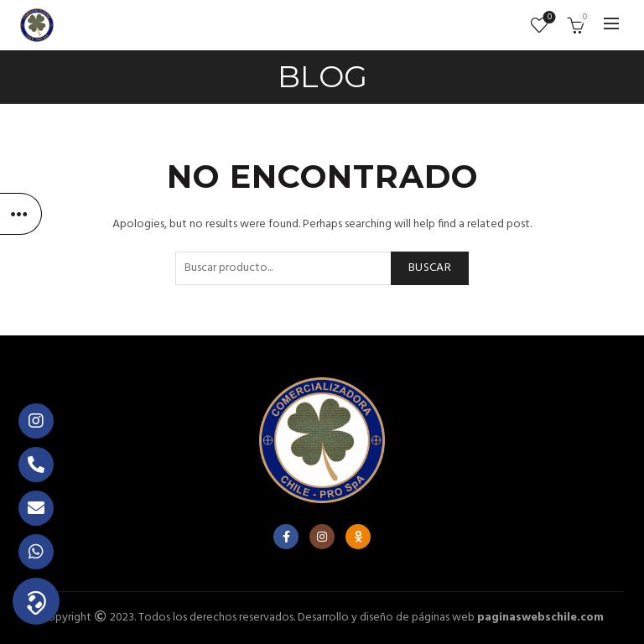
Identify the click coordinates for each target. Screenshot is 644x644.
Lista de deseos (548, 18)
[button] (36, 601)
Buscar (430, 268)
